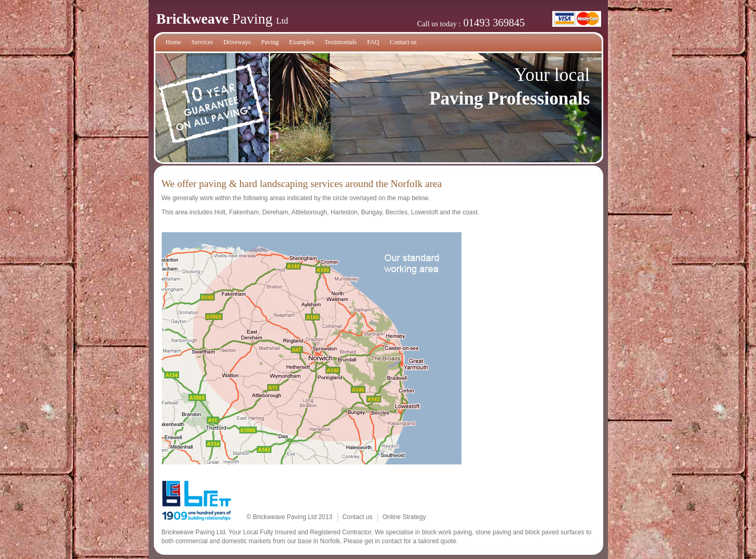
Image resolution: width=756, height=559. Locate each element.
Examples (302, 42)
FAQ (373, 42)
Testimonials (340, 42)
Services (202, 42)
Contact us (403, 42)
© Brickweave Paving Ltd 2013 (290, 517)
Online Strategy (404, 517)
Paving (270, 42)
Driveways (237, 42)
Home (174, 42)
